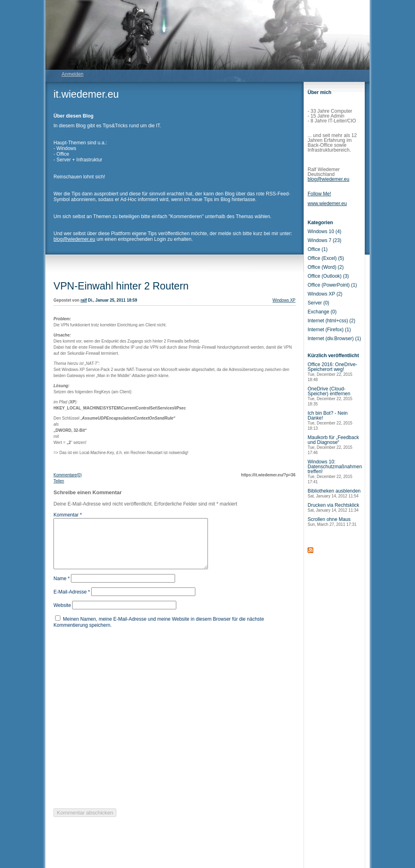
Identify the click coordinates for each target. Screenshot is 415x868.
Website (62, 615)
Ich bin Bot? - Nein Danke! (330, 420)
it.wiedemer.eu (86, 94)
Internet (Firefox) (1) (329, 330)
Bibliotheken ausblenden (334, 493)
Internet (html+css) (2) (332, 321)
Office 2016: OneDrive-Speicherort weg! (333, 372)
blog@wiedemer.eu (74, 239)
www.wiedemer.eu (327, 204)
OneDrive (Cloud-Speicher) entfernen (330, 396)
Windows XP (284, 300)
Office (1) (318, 249)
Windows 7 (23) (324, 240)
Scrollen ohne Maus (332, 522)
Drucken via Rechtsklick (333, 507)
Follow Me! (319, 194)
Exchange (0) (322, 312)
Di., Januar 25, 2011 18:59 (112, 300)
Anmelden (73, 74)
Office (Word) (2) (326, 267)
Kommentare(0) (67, 475)
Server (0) (318, 303)
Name (62, 588)
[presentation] (115, 727)
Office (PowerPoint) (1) (332, 285)
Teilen (59, 481)
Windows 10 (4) (324, 231)
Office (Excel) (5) (326, 258)
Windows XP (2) (325, 294)
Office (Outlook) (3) (328, 276)
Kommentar (68, 515)
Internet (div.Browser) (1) (334, 339)
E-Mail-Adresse (72, 602)
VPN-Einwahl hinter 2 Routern (121, 286)
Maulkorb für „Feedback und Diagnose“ (333, 445)
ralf (84, 300)
